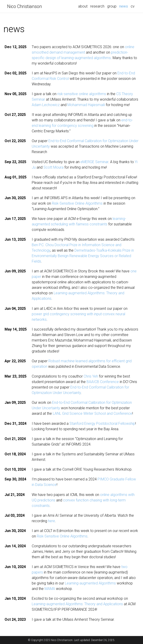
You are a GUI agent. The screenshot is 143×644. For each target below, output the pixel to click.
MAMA (50, 589)
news (124, 6)
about (83, 6)
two (124, 567)
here (52, 521)
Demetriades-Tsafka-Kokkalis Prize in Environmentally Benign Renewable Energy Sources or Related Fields (83, 256)
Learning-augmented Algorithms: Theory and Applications (77, 604)
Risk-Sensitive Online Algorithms (77, 203)
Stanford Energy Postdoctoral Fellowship (102, 424)
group (112, 6)
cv (133, 6)
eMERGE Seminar (94, 162)
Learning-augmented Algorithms (90, 583)
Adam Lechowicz (46, 105)
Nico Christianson (24, 6)
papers (37, 572)
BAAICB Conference (103, 382)
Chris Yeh (91, 376)
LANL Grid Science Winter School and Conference (93, 413)
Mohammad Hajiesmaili (86, 105)
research (97, 6)
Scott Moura (53, 167)
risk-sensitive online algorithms (82, 94)
